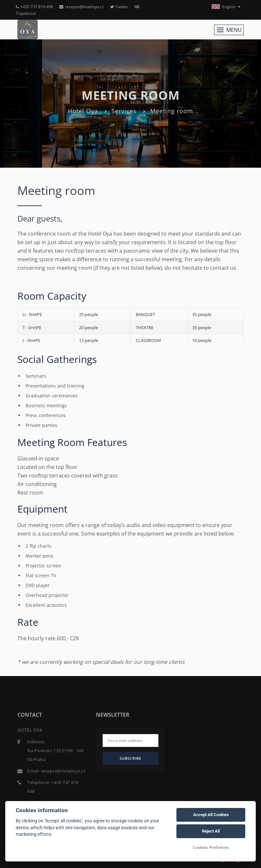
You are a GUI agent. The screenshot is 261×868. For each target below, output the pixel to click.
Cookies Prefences (211, 847)
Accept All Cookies (211, 815)
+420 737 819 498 (34, 7)
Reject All (211, 831)
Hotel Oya (83, 111)
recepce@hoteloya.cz (82, 7)
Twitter (119, 7)
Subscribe (130, 758)
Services (124, 111)
